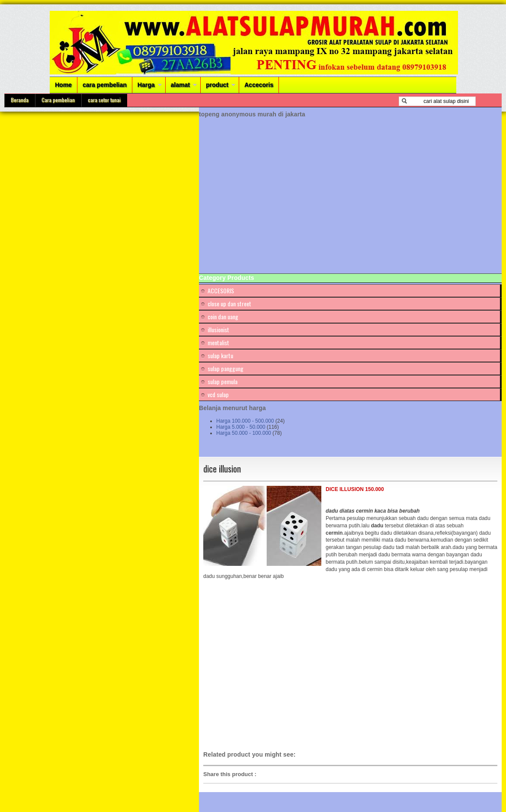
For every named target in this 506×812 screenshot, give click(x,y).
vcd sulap (218, 394)
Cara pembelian (58, 100)
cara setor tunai (104, 100)
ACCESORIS (221, 290)
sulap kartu (220, 355)
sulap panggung (226, 368)
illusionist (218, 329)
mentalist (218, 342)
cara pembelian (105, 85)
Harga (146, 85)
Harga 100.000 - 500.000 (245, 421)
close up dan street (229, 303)
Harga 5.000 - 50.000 (241, 427)
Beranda (20, 100)
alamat (180, 85)
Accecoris (259, 85)
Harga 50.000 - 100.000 (244, 433)
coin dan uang (223, 316)
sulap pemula (223, 381)
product (217, 85)
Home (63, 85)
